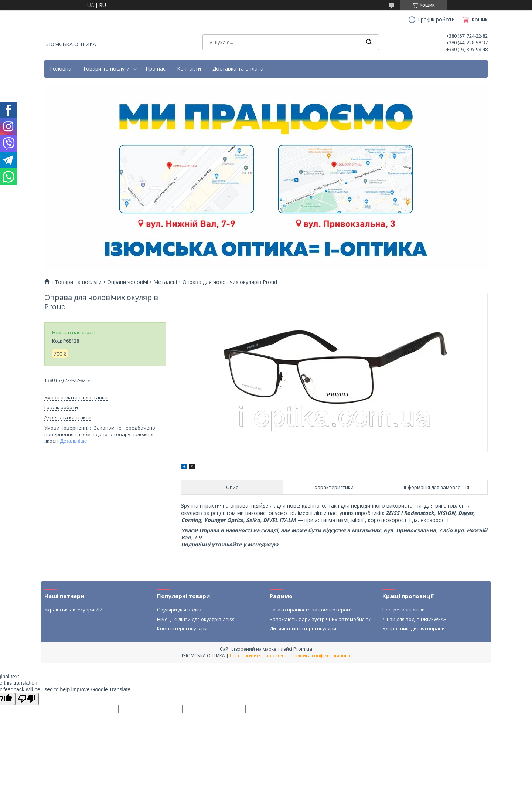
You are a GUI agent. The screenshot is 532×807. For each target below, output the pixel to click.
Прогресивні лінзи (404, 610)
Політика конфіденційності (321, 656)
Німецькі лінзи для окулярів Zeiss (196, 619)
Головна (61, 69)
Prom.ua (303, 649)
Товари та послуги (106, 69)
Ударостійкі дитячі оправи (414, 628)
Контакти (189, 69)
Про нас (156, 69)
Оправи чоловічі (128, 282)
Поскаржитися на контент (258, 656)
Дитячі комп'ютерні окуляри (303, 628)
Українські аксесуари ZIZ (73, 610)
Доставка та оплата (238, 69)
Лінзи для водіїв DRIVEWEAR (415, 619)
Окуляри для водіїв (179, 610)
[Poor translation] (27, 699)
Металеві (165, 282)
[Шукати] (369, 42)
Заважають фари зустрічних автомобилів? (320, 619)
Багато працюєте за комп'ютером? (311, 610)
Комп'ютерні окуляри (182, 628)
